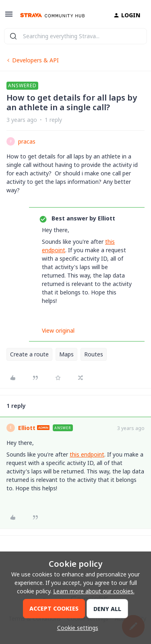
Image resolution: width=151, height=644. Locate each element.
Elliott (27, 428)
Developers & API (35, 60)
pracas (27, 141)
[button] (9, 17)
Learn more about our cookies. (94, 591)
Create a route (29, 354)
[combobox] (75, 36)
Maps (66, 354)
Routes (94, 354)
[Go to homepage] (52, 15)
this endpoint (87, 454)
